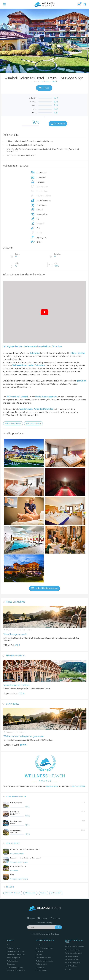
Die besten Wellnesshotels (16, 951)
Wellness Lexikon (13, 961)
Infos (8, 69)
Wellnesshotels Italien (72, 959)
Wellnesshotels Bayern (72, 950)
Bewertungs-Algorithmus (44, 948)
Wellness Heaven (41, 964)
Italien (55, 82)
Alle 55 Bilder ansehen (44, 588)
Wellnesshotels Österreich (74, 953)
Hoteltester (40, 951)
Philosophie (40, 967)
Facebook (42, 919)
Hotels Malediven (71, 966)
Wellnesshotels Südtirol (73, 963)
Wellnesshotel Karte (13, 948)
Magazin (39, 955)
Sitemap (68, 969)
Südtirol (45, 82)
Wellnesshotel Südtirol (13, 423)
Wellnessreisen (56, 893)
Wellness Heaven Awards (44, 961)
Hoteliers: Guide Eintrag (15, 967)
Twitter (31, 919)
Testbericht (58, 124)
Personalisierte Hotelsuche (16, 955)
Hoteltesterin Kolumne (43, 958)
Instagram (55, 919)
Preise (44, 88)
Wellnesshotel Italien (33, 423)
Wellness (43, 893)
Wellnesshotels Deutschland (74, 947)
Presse (9, 945)
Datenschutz (20, 971)
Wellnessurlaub (30, 893)
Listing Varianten (41, 971)
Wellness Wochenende (13, 893)
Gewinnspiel (11, 964)
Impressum (11, 971)
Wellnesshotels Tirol (71, 956)
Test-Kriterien (40, 945)
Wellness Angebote (13, 958)
